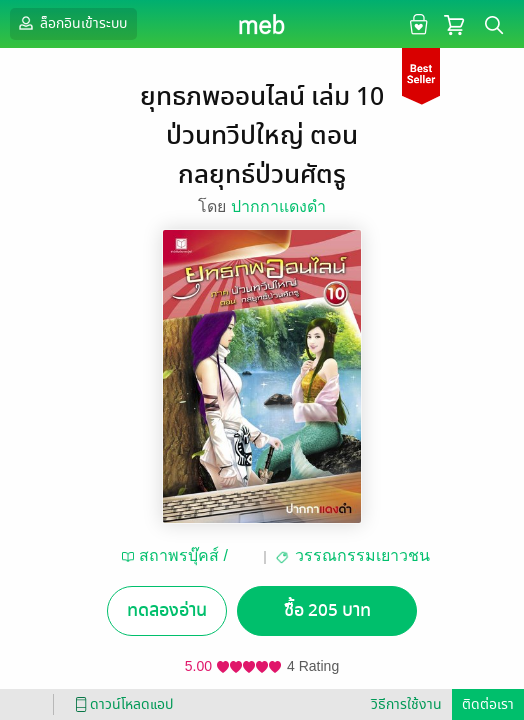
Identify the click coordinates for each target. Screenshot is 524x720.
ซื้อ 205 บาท (327, 610)
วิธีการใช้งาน (406, 704)
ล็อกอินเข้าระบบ (71, 23)
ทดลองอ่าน (167, 610)
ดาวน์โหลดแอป (121, 704)
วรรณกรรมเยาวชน (362, 555)
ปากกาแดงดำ (278, 206)
